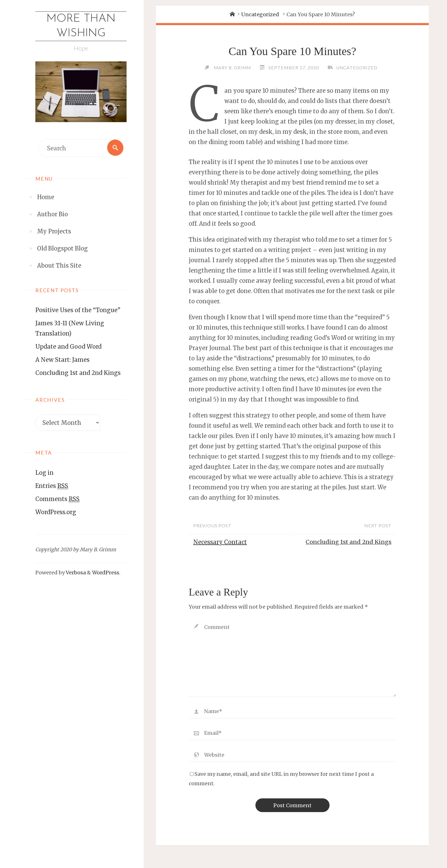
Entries (52, 486)
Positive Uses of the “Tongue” (78, 311)
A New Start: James (62, 360)
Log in (44, 473)
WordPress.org (56, 512)
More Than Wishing (81, 27)
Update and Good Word (68, 347)
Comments (57, 499)
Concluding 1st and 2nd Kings (78, 373)
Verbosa (75, 573)
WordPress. (106, 573)
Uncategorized (260, 14)
